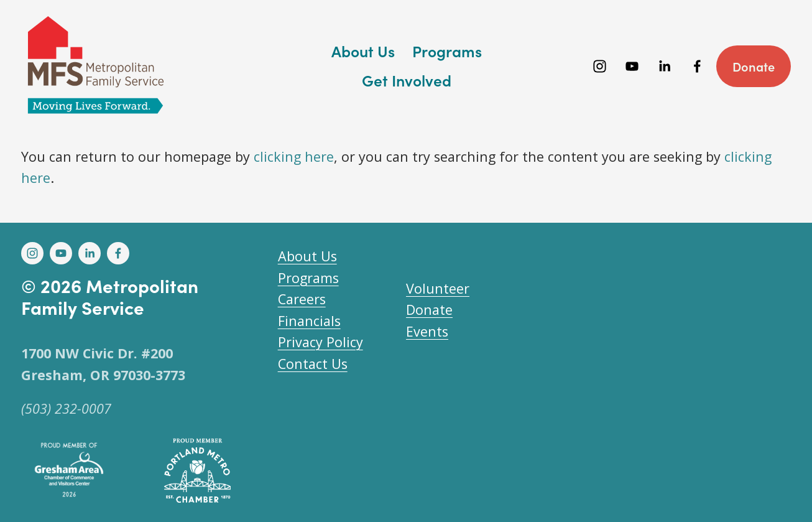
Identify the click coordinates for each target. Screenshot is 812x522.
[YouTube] (632, 66)
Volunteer (438, 288)
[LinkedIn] (664, 66)
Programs (308, 278)
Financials (309, 321)
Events (427, 331)
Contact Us (313, 364)
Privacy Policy (321, 342)
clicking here (294, 156)
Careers (302, 299)
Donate (754, 66)
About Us (307, 256)
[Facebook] (697, 66)
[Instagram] (600, 66)
